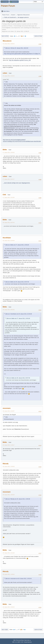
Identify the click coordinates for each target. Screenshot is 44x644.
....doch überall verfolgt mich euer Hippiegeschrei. (17, 183)
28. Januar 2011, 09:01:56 (9, 310)
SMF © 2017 (21, 642)
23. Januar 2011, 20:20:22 (9, 44)
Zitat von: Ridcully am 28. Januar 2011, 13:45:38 (18, 499)
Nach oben (5, 630)
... (18, 36)
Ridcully (6, 464)
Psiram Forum (8, 6)
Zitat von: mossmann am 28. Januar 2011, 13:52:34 (18, 579)
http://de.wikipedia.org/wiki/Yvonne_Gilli (20, 60)
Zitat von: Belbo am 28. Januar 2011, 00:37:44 (17, 282)
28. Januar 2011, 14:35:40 (9, 574)
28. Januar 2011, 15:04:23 (9, 607)
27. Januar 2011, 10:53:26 (9, 152)
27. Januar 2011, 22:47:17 (9, 179)
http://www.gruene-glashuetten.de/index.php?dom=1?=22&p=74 (22, 54)
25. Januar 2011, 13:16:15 (9, 76)
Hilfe (14, 640)
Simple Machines (28, 642)
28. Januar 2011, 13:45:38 (9, 466)
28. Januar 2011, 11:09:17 (9, 445)
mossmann (7, 408)
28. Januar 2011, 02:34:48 (9, 241)
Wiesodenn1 (7, 41)
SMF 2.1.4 (15, 642)
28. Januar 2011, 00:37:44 (9, 222)
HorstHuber (7, 238)
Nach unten (5, 36)
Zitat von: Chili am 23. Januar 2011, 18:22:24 (17, 48)
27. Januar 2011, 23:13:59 (9, 197)
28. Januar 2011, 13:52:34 (9, 495)
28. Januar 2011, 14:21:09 (9, 553)
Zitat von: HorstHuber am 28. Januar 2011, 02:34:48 (19, 314)
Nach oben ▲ (28, 640)
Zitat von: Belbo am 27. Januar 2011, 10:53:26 (17, 245)
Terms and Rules (20, 640)
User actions (38, 36)
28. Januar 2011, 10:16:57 (9, 411)
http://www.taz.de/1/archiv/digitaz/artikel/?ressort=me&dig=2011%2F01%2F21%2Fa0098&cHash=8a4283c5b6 (22, 141)
